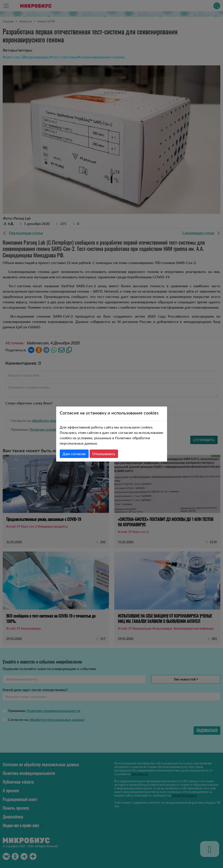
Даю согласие (74, 454)
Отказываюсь (104, 454)
